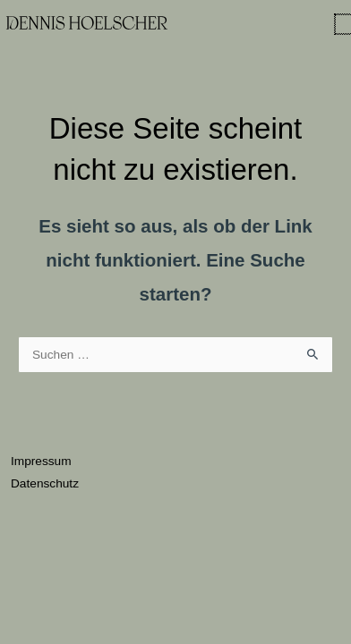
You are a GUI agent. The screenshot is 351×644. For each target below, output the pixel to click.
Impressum (41, 461)
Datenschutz (45, 483)
